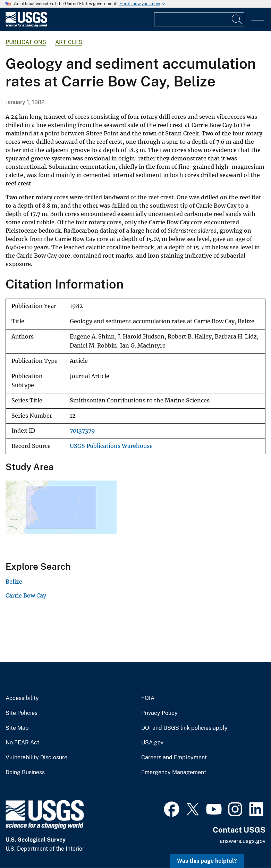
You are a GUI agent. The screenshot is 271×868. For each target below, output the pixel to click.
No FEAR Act (22, 743)
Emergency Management (174, 773)
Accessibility (22, 698)
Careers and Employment (174, 758)
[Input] (199, 19)
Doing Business (25, 773)
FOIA (148, 698)
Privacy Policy (159, 713)
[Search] (237, 19)
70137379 (82, 431)
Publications (26, 42)
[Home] (26, 26)
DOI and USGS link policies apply (184, 728)
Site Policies (22, 713)
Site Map (17, 728)
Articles (69, 42)
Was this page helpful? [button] (207, 861)
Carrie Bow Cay (26, 595)
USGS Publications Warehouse (111, 446)
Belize (14, 582)
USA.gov (152, 743)
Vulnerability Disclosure (36, 758)
